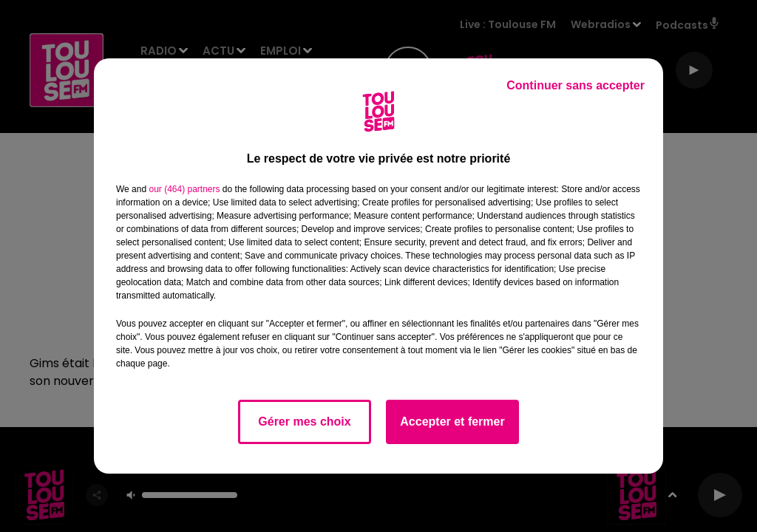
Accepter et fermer (452, 422)
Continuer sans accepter (576, 85)
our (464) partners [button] (184, 189)
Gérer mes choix (304, 422)
